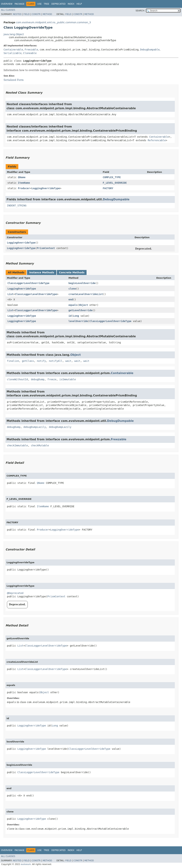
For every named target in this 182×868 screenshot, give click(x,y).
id (70, 316)
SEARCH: (140, 11)
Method (47, 14)
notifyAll (56, 361)
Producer (24, 188)
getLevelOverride (80, 310)
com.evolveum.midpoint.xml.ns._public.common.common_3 (53, 22)
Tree (46, 4)
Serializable (13, 53)
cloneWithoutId (17, 379)
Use (39, 4)
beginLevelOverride (82, 283)
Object (83, 305)
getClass (28, 361)
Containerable (13, 50)
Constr (36, 14)
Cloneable (30, 53)
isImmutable (68, 379)
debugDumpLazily (35, 427)
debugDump (38, 379)
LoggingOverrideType (46, 188)
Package (19, 4)
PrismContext (46, 248)
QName (22, 177)
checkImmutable (17, 445)
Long (76, 316)
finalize (13, 361)
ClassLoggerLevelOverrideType (28, 283)
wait (68, 361)
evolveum (26, 864)
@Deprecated (15, 593)
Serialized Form (14, 80)
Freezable (31, 50)
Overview (7, 4)
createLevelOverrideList (86, 294)
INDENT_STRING (17, 205)
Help (79, 4)
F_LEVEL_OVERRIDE (115, 183)
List (10, 294)
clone (72, 289)
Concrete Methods (72, 272)
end (71, 299)
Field (26, 14)
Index (71, 4)
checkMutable (40, 445)
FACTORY (108, 188)
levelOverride (78, 321)
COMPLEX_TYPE (112, 177)
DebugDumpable (150, 50)
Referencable (157, 140)
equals (73, 305)
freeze (52, 379)
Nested (17, 14)
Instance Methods (42, 272)
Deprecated (58, 4)
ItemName (24, 183)
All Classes (8, 10)
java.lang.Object (14, 34)
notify (42, 361)
